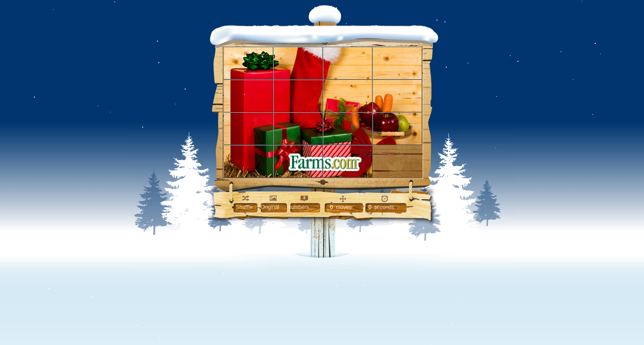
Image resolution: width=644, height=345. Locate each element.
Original (270, 207)
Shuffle (244, 207)
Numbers (298, 207)
